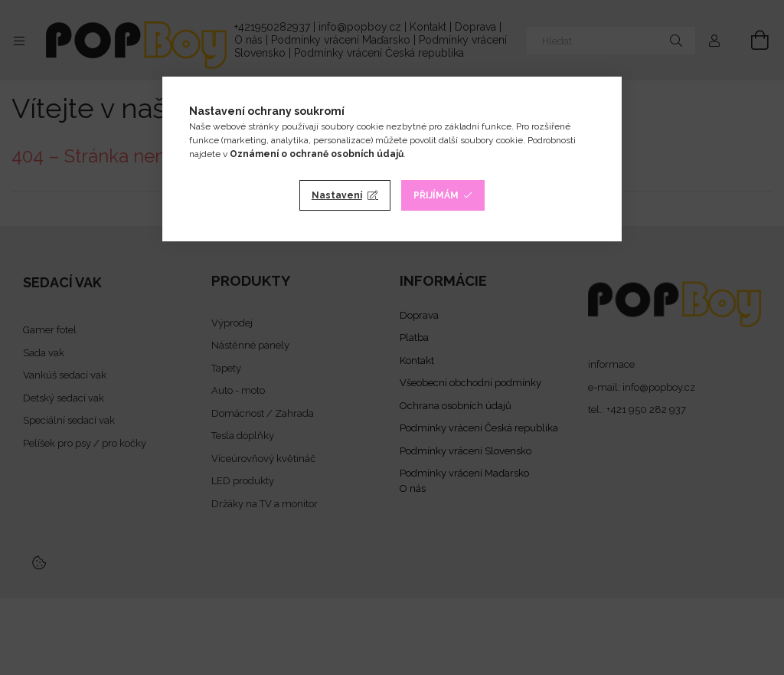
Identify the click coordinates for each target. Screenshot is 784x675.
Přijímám (436, 195)
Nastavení (337, 195)
